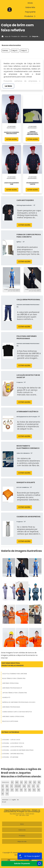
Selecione (5, 782)
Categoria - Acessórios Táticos (13, 743)
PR (30, 782)
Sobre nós (22, 830)
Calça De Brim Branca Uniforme (25, 51)
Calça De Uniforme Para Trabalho (15, 51)
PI (25, 790)
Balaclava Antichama (10, 721)
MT (12, 790)
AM (24, 786)
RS (39, 782)
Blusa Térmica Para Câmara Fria (14, 678)
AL (38, 786)
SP (26, 782)
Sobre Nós (30, 7)
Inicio (22, 824)
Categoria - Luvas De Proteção (12, 747)
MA (7, 790)
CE (12, 786)
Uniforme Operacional (10, 683)
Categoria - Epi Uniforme (10, 757)
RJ (12, 782)
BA (7, 786)
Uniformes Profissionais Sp (12, 688)
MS (17, 790)
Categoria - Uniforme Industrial (13, 754)
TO (7, 794)
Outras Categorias (10, 732)
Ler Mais (8, 86)
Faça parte (30, 12)
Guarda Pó (6, 697)
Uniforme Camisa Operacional (13, 716)
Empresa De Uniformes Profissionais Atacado (19, 702)
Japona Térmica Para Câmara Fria (15, 693)
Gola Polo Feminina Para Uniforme (15, 674)
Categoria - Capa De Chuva (11, 740)
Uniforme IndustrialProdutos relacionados (13, 664)
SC (35, 782)
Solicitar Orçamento (22, 864)
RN (30, 790)
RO (34, 790)
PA (29, 786)
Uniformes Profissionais (11, 707)
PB (21, 790)
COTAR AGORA (12, 139)
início (30, 3)
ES (21, 782)
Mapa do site (22, 842)
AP (3, 790)
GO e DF (18, 786)
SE (3, 794)
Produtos (30, 16)
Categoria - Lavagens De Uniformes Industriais (18, 750)
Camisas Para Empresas (6, 51)
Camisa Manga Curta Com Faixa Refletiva (17, 712)
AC (33, 786)
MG (17, 782)
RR (39, 790)
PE (3, 786)
